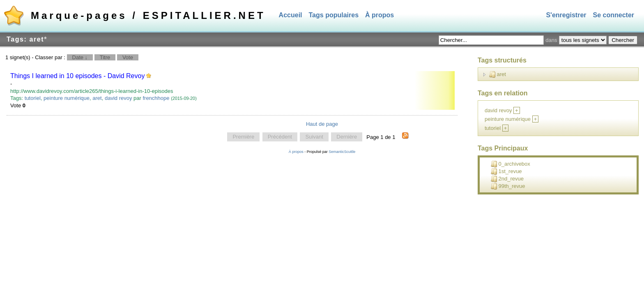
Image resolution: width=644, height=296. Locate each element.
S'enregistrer (566, 15)
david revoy (118, 98)
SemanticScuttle (342, 152)
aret (97, 98)
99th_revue (508, 186)
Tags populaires (334, 15)
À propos (379, 15)
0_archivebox (511, 164)
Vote (128, 57)
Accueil (291, 15)
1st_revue (506, 171)
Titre (105, 57)
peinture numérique (67, 98)
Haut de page (322, 124)
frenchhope (156, 98)
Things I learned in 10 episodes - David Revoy (77, 76)
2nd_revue (507, 179)
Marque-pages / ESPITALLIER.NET (148, 15)
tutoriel (33, 98)
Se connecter (614, 15)
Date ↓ (80, 57)
